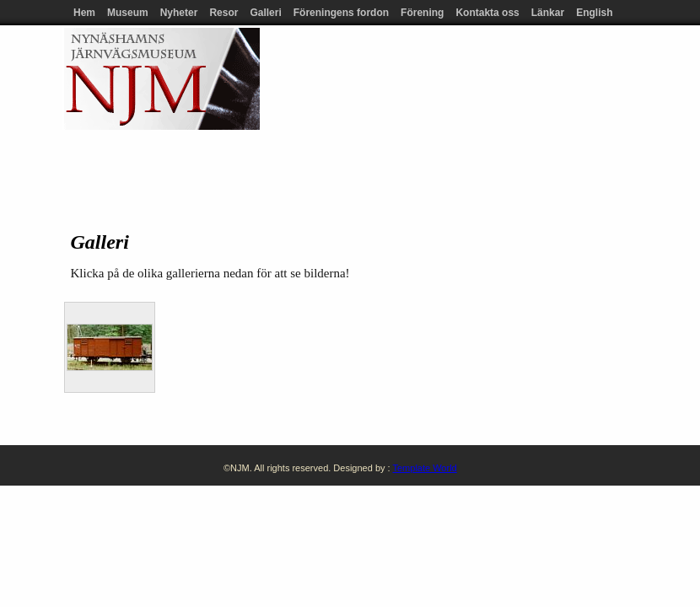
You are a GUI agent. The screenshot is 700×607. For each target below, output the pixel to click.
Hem (84, 13)
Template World (424, 468)
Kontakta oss (487, 13)
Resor (223, 13)
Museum (128, 13)
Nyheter (179, 13)
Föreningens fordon (341, 13)
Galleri (265, 13)
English (594, 13)
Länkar (548, 13)
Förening (422, 13)
